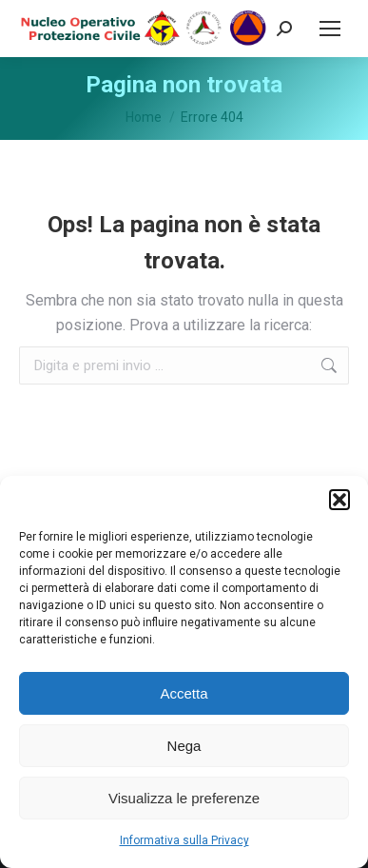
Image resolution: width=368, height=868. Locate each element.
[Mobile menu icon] (330, 29)
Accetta (184, 693)
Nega (184, 746)
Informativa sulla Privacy (184, 840)
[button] (339, 500)
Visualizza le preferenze (184, 798)
